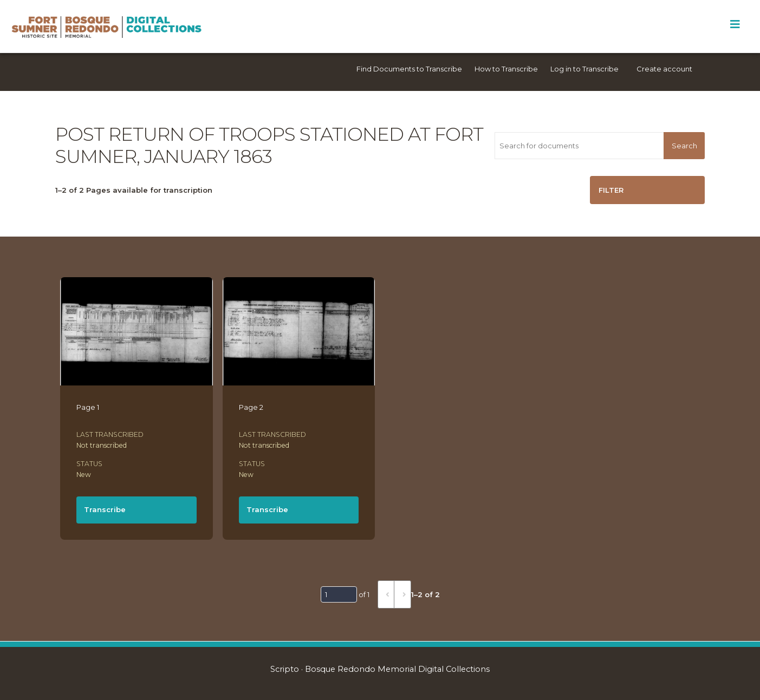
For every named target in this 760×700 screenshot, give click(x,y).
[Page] (339, 594)
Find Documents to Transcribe (409, 69)
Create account (664, 69)
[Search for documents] (579, 146)
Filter (611, 190)
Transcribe (105, 509)
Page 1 (88, 407)
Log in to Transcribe (584, 69)
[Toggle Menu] (735, 24)
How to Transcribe (506, 69)
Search (684, 146)
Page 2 (251, 407)
